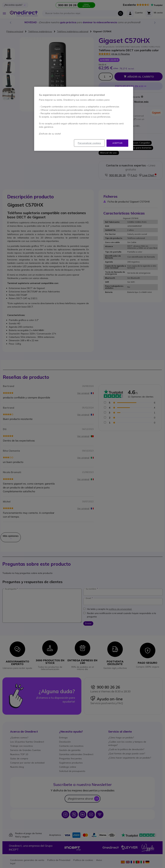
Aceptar (117, 143)
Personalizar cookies (89, 143)
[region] (84, 119)
